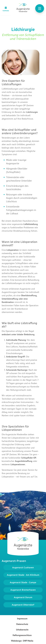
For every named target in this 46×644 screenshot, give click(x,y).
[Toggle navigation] (40, 8)
